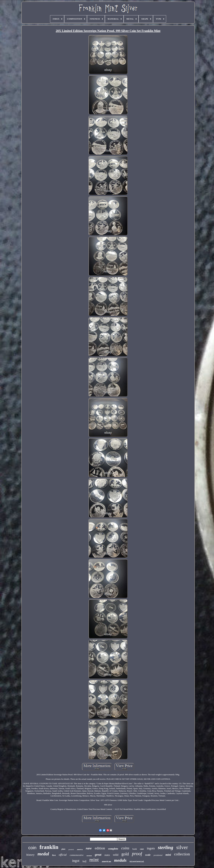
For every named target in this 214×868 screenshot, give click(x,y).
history (30, 855)
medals (120, 860)
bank (135, 849)
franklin (49, 847)
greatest (71, 849)
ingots (151, 848)
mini (168, 855)
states (107, 855)
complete (113, 849)
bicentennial (137, 862)
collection (182, 854)
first (54, 855)
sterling (166, 847)
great (98, 855)
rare (89, 848)
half (84, 861)
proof (137, 854)
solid (116, 855)
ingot (76, 861)
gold (125, 854)
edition (100, 848)
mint (94, 860)
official (63, 855)
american (106, 861)
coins (125, 848)
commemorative (77, 855)
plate (63, 849)
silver (182, 847)
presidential (158, 855)
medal (43, 854)
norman (89, 856)
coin (32, 848)
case (142, 849)
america (80, 849)
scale (148, 855)
